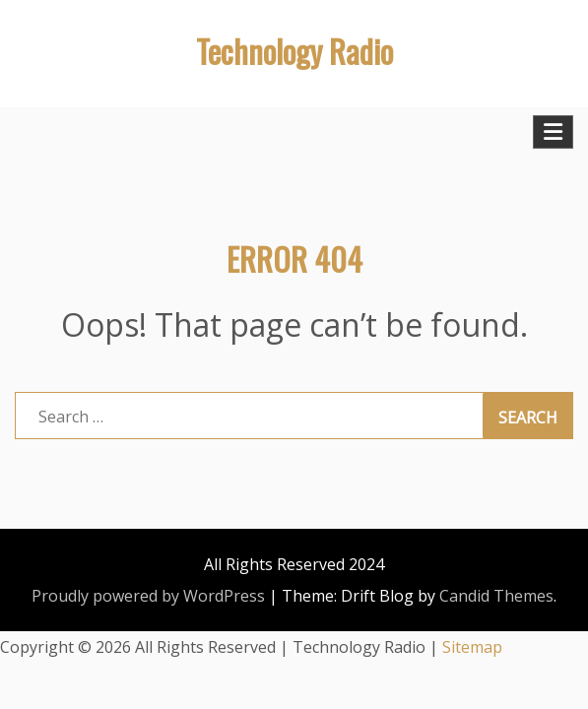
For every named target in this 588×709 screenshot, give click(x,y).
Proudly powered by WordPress (148, 596)
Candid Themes (496, 596)
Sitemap (472, 647)
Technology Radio (294, 51)
